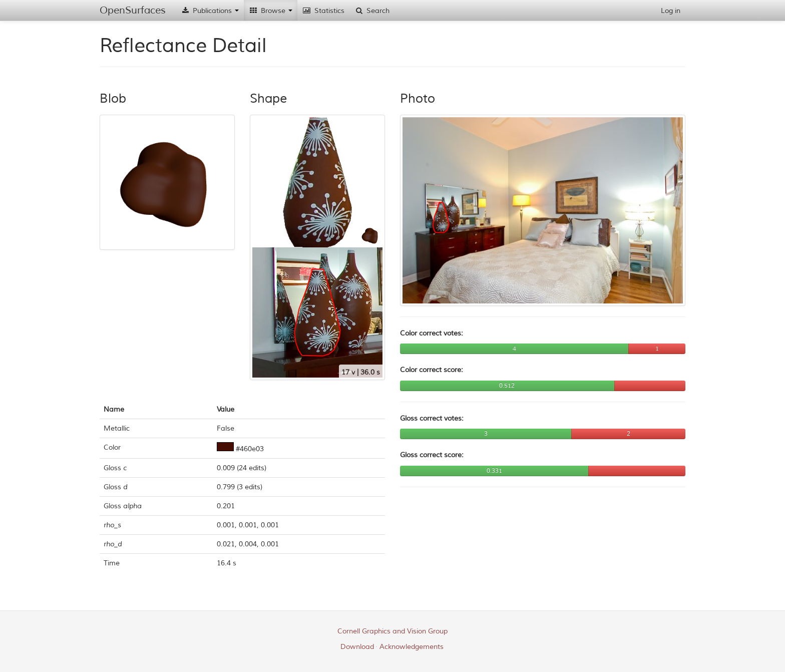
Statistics (323, 11)
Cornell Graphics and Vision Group (392, 631)
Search (372, 11)
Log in (671, 11)
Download (357, 647)
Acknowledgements (412, 647)
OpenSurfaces (133, 10)
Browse (271, 11)
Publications (210, 11)
